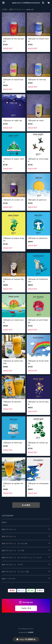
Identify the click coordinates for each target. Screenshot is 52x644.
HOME (4, 9)
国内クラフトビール (17, 9)
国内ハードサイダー (9, 579)
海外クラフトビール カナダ (12, 565)
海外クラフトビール (9, 536)
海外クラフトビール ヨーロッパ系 (15, 544)
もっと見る (26, 505)
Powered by (26, 632)
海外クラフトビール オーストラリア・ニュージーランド (22, 558)
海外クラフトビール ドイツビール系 (15, 572)
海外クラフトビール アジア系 (13, 551)
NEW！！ (5, 522)
